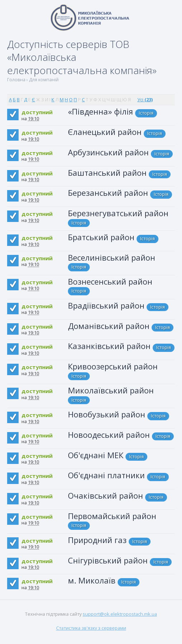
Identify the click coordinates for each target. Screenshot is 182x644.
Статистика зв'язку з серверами (91, 628)
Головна (16, 80)
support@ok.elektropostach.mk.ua (120, 614)
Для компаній (44, 80)
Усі (145, 100)
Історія (146, 113)
